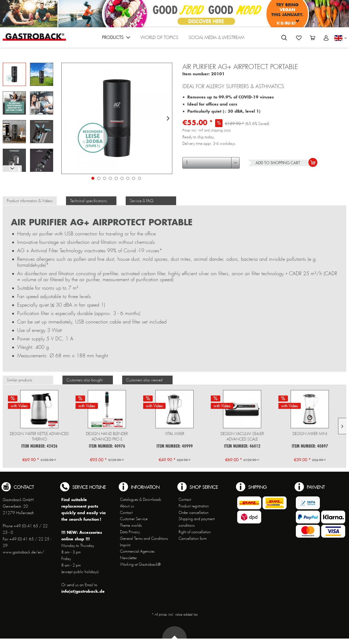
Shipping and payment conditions (197, 522)
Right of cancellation (195, 532)
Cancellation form (193, 538)
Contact (126, 513)
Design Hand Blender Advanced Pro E (107, 436)
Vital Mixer (175, 434)
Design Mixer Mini (310, 434)
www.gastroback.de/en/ (23, 552)
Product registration (194, 506)
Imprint (125, 545)
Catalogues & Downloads (141, 499)
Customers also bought (85, 380)
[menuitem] (116, 39)
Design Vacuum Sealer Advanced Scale (242, 436)
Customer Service (134, 519)
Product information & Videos (30, 201)
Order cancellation (194, 513)
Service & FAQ (142, 201)
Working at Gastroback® (140, 564)
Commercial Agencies (137, 551)
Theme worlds (131, 525)
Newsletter (128, 558)
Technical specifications (88, 201)
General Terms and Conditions (144, 538)
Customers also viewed (144, 380)
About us (127, 506)
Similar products (19, 380)
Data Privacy (130, 532)
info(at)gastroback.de (83, 591)
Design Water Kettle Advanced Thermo (39, 436)
